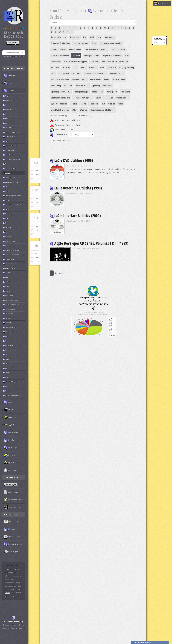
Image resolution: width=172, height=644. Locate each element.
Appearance (75, 37)
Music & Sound (119, 80)
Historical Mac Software (13, 68)
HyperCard (112, 67)
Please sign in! (162, 3)
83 (38, 202)
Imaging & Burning (127, 67)
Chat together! (11, 521)
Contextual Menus (58, 49)
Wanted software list (14, 500)
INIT (53, 74)
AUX (85, 37)
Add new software (13, 492)
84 (38, 230)
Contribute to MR (11, 477)
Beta (99, 37)
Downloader (56, 61)
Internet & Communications (95, 74)
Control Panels (75, 49)
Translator (94, 104)
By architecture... (12, 463)
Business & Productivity (60, 43)
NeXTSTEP (68, 86)
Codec (94, 43)
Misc (8, 402)
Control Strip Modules (60, 55)
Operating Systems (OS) (61, 92)
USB (103, 104)
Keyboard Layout (117, 74)
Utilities (112, 104)
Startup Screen (122, 98)
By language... (11, 448)
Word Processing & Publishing (103, 110)
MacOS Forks (95, 80)
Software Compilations (60, 98)
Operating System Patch (102, 86)
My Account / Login (13, 507)
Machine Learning (79, 80)
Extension (55, 67)
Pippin (8, 410)
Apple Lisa (10, 417)
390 (37, 258)
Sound (98, 98)
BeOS (92, 37)
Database (76, 55)
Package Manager (81, 92)
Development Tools (91, 55)
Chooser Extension (81, 43)
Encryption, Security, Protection (115, 61)
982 (37, 171)
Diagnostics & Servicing (112, 55)
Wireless (84, 110)
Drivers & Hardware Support (76, 61)
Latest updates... (12, 470)
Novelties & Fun (82, 86)
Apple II (9, 425)
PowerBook (126, 92)
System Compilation (59, 104)
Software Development (83, 98)
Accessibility (56, 37)
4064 (37, 254)
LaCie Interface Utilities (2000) (75, 216)
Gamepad (93, 67)
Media (107, 80)
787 (37, 198)
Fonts (83, 67)
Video (121, 104)
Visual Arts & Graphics (60, 110)
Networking (56, 86)
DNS (127, 55)
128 (37, 175)
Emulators (95, 61)
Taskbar (74, 104)
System (9, 91)
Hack (102, 67)
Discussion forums (13, 544)
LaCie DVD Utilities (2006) (71, 160)
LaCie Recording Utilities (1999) (76, 188)
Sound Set (109, 98)
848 (37, 226)
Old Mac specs (11, 552)
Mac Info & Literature (60, 80)
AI (65, 37)
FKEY (76, 67)
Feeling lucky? (11, 432)
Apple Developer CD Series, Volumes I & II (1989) (89, 243)
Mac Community (10, 514)
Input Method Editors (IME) (69, 74)
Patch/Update (98, 92)
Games (9, 83)
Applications (11, 75)
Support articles (12, 537)
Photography (112, 92)
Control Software (118, 49)
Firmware (66, 67)
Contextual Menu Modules (111, 43)
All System (8, 96)
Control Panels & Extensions (96, 49)
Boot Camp (109, 37)
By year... (9, 455)
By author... (10, 440)
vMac (74, 110)
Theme (83, 104)
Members (10, 529)
